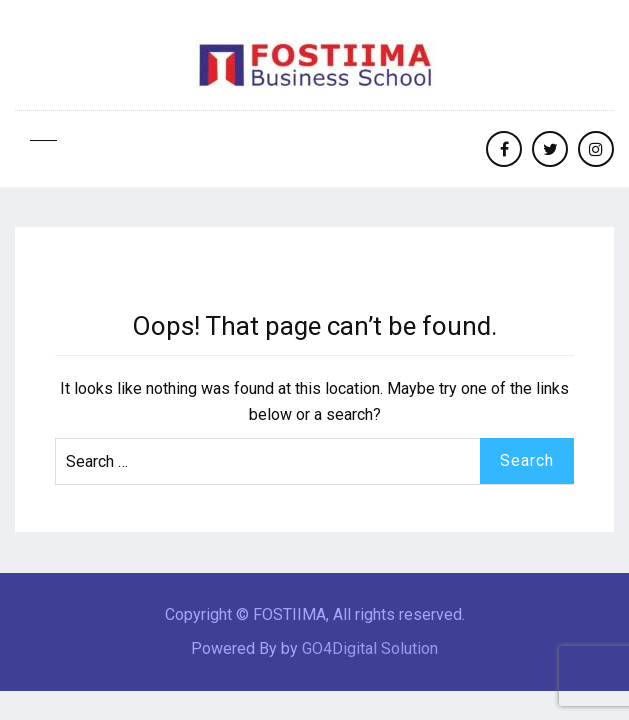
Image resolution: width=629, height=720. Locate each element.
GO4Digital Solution (370, 648)
